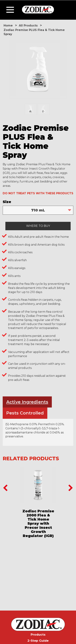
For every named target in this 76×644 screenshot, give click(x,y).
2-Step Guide (38, 641)
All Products (28, 25)
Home (8, 25)
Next (71, 488)
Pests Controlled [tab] (25, 413)
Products (38, 635)
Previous (5, 488)
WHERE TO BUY (38, 226)
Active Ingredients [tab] (27, 402)
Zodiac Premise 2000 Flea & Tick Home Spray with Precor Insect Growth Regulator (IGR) (38, 524)
